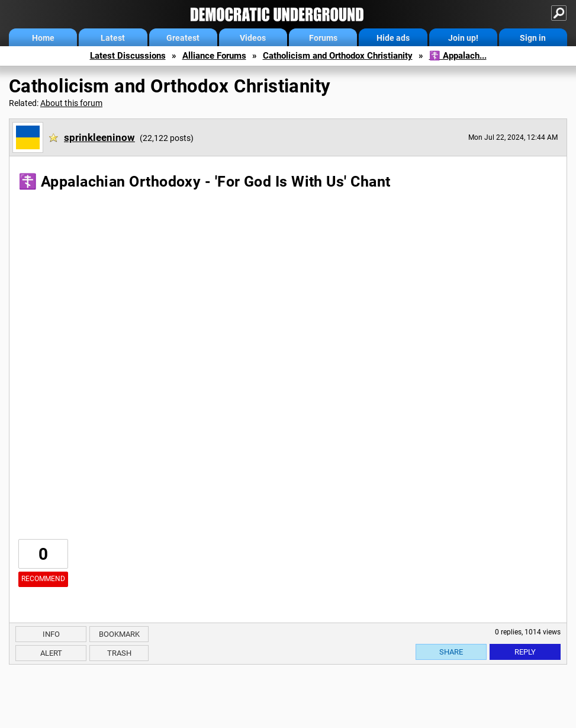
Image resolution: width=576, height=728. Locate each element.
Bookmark (119, 634)
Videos (253, 38)
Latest (113, 38)
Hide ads (393, 38)
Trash (119, 653)
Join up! (463, 38)
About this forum (71, 103)
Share (451, 652)
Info (51, 634)
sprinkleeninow (99, 137)
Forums (323, 38)
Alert (51, 653)
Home (43, 38)
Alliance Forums (214, 56)
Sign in (533, 38)
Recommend (43, 579)
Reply (525, 652)
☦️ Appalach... (458, 56)
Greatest (183, 38)
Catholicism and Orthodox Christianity (338, 56)
